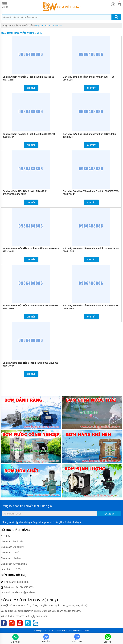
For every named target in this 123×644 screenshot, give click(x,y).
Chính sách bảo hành (11, 558)
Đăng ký (109, 514)
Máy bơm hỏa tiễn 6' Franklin (49, 26)
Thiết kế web (60, 631)
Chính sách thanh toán (12, 541)
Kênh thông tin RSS (11, 569)
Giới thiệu (6, 536)
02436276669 (27, 587)
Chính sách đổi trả (10, 553)
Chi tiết (31, 88)
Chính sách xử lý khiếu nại (14, 564)
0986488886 (23, 582)
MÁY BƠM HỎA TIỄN (24, 26)
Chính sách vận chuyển (13, 547)
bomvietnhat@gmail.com (23, 592)
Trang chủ (7, 26)
